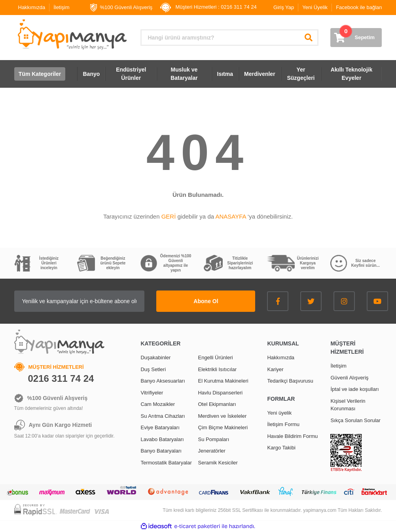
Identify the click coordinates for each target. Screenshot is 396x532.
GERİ (169, 216)
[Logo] (72, 35)
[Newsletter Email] (80, 301)
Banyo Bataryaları (161, 451)
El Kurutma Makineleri (223, 381)
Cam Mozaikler (158, 404)
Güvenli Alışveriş (349, 378)
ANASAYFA (230, 216)
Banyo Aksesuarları (163, 381)
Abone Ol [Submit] (206, 301)
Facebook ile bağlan (359, 7)
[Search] (229, 38)
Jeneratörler (211, 451)
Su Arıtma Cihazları (163, 416)
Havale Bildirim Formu (292, 436)
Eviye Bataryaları (160, 427)
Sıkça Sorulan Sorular (355, 420)
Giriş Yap (284, 7)
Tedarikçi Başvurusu (290, 381)
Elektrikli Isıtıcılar (217, 369)
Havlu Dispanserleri (220, 393)
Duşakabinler (155, 357)
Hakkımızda (32, 7)
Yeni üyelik (279, 413)
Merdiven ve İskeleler (222, 416)
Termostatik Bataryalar (166, 463)
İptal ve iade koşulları (354, 389)
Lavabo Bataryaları (162, 439)
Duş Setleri (153, 369)
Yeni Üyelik (315, 7)
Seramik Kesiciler (218, 463)
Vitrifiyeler (152, 393)
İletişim (61, 7)
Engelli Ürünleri (215, 357)
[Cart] (356, 38)
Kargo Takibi (281, 448)
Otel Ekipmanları (217, 404)
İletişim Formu (283, 424)
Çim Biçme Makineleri (223, 427)
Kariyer (275, 369)
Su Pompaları (213, 439)
